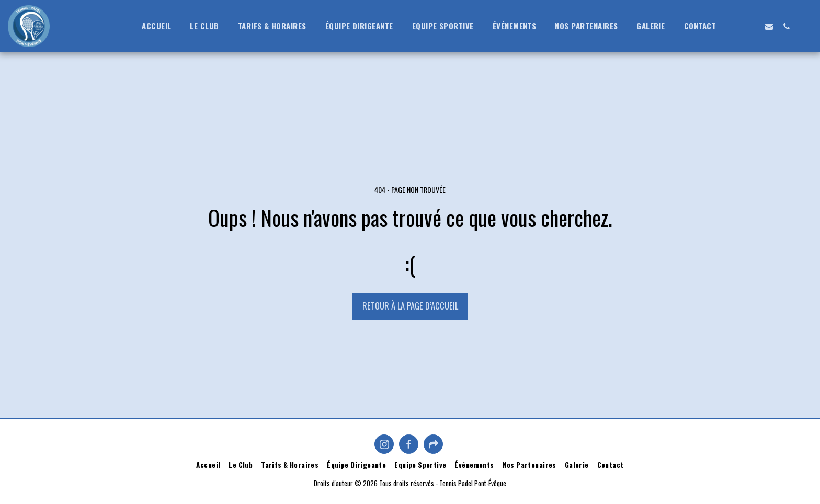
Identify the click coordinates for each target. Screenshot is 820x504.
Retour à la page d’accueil (410, 306)
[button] (734, 26)
